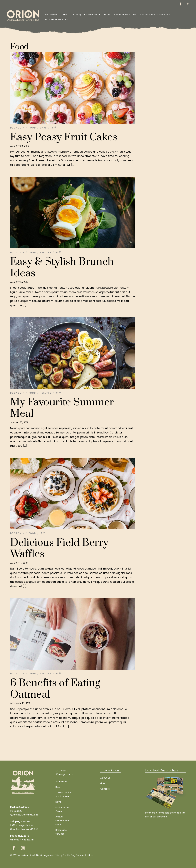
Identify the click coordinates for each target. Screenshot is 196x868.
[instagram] (188, 4)
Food (32, 128)
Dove (107, 15)
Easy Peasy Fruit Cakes (64, 137)
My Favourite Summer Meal (62, 408)
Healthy (46, 253)
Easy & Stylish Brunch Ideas (62, 268)
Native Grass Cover (125, 15)
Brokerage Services (56, 19)
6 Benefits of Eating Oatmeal (55, 689)
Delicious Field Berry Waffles (59, 548)
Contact (105, 789)
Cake (43, 128)
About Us (105, 778)
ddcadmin (17, 128)
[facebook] (180, 4)
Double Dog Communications (78, 855)
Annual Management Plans (155, 15)
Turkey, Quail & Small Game (86, 15)
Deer (64, 15)
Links (103, 783)
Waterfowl (52, 15)
